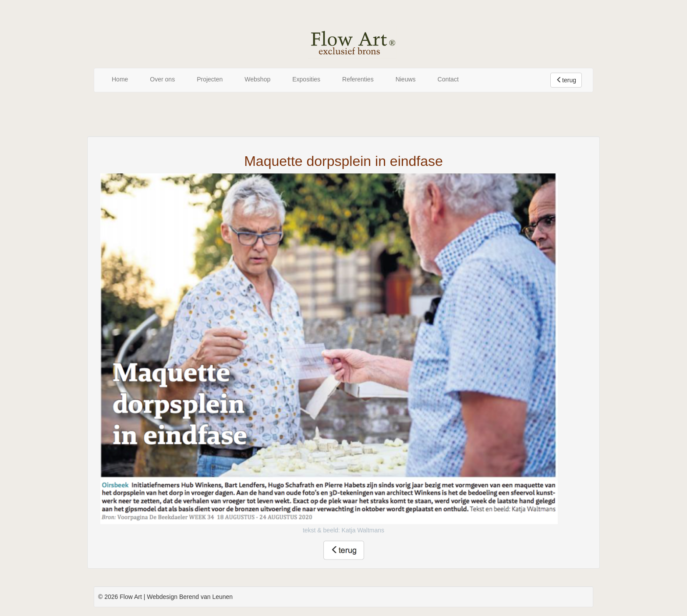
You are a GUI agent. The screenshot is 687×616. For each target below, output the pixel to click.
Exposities (306, 79)
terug (566, 80)
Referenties (358, 79)
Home (120, 79)
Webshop (257, 79)
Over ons (162, 79)
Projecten (210, 79)
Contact (448, 79)
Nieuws (406, 79)
